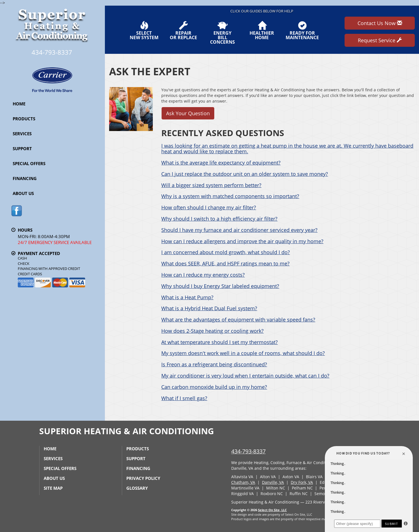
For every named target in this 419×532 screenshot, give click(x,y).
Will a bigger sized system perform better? (211, 185)
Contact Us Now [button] (380, 23)
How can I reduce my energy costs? (203, 275)
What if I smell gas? (184, 398)
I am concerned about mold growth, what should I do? (226, 252)
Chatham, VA (243, 482)
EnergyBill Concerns (223, 33)
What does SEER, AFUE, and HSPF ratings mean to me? (225, 263)
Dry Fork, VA (302, 482)
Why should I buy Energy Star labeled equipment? (220, 286)
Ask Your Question (188, 113)
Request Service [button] (380, 40)
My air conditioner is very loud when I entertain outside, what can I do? (245, 376)
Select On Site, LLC (272, 510)
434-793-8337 (248, 451)
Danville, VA (273, 482)
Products (24, 119)
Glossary (137, 488)
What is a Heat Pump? (187, 297)
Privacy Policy (143, 478)
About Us (23, 193)
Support (22, 148)
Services (22, 134)
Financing (25, 178)
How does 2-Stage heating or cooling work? (212, 331)
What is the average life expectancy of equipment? (221, 163)
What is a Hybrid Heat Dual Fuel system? (209, 308)
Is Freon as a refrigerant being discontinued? (214, 364)
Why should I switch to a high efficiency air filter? (219, 219)
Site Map (53, 488)
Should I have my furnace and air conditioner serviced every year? (239, 230)
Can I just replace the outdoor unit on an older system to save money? (245, 174)
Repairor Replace (183, 30)
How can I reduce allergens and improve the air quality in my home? (242, 241)
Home (19, 104)
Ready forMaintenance (302, 30)
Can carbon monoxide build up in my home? (214, 387)
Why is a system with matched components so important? (230, 196)
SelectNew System (144, 30)
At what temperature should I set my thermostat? (220, 342)
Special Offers (29, 163)
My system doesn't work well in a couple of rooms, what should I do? (243, 353)
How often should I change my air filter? (209, 207)
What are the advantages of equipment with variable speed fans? (238, 320)
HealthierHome (262, 30)
